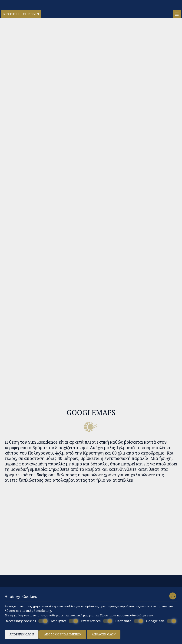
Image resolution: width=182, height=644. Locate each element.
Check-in (31, 14)
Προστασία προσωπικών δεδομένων (127, 615)
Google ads (161, 621)
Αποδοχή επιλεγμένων (63, 634)
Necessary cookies (27, 621)
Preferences (97, 621)
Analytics (64, 621)
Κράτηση (11, 14)
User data (129, 621)
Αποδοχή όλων (104, 634)
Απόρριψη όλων (22, 634)
